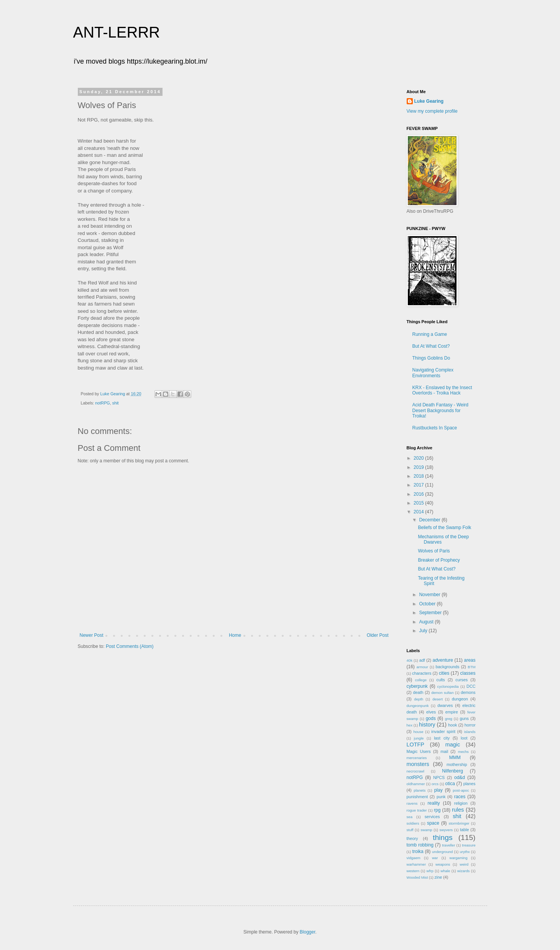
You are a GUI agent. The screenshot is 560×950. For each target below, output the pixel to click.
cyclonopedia (448, 686)
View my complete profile (432, 111)
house (418, 732)
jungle (419, 738)
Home (235, 635)
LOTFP (415, 745)
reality (434, 803)
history (427, 725)
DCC (471, 686)
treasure (469, 845)
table (464, 830)
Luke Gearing (429, 101)
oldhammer (416, 784)
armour (422, 667)
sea (410, 817)
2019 (419, 467)
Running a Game (430, 334)
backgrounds (448, 667)
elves (431, 712)
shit (116, 403)
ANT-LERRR (117, 32)
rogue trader (417, 810)
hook (452, 725)
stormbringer (459, 823)
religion (461, 803)
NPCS (439, 777)
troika (418, 851)
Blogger (308, 932)
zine (438, 877)
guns (464, 718)
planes (470, 784)
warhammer (416, 864)
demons (468, 692)
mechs (463, 752)
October (428, 604)
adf (422, 660)
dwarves (445, 705)
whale (445, 871)
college (421, 680)
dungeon (460, 699)
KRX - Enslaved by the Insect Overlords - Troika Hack (442, 390)
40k (410, 660)
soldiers (413, 823)
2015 (419, 503)
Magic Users (419, 751)
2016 (419, 494)
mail (444, 751)
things (443, 837)
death (418, 692)
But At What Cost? (431, 346)
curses (461, 680)
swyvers (446, 830)
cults (441, 680)
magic (453, 745)
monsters (418, 764)
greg (449, 719)
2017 (419, 485)
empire (452, 712)
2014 (419, 512)
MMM (455, 758)
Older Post (378, 635)
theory (412, 838)
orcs (435, 784)
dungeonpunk (418, 706)
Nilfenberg (452, 771)
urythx (465, 852)
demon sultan (442, 693)
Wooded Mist (417, 877)
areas (470, 660)
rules (458, 810)
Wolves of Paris (434, 551)
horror (470, 725)
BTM (471, 667)
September (431, 613)
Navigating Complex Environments (433, 373)
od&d (460, 777)
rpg (437, 810)
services (432, 817)
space (433, 823)
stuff (410, 830)
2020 (419, 458)
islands (470, 732)
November (430, 595)
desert (438, 699)
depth (419, 699)
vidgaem (414, 858)
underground (442, 852)
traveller (448, 845)
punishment (417, 797)
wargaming (459, 858)
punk (441, 797)
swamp (426, 830)
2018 (419, 476)
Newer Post (92, 635)
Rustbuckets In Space (435, 428)
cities (444, 673)
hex (410, 725)
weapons (443, 864)
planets (420, 790)
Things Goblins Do (431, 358)
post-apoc (461, 790)
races (460, 797)
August (427, 622)
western (413, 871)
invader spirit (443, 731)
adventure (443, 660)
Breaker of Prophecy (439, 560)
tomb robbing (420, 845)
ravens (412, 803)
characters (422, 673)
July (424, 631)
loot (464, 738)
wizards (464, 871)
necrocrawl (415, 771)
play (438, 790)
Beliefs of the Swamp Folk (444, 528)
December (430, 520)
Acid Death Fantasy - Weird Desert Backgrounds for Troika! (441, 410)
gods (431, 718)
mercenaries (417, 758)
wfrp (430, 871)
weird (464, 864)
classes (468, 673)
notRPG (102, 403)
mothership (457, 764)
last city (442, 738)
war (435, 858)
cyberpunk (417, 686)
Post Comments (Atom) (130, 646)
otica (450, 784)
